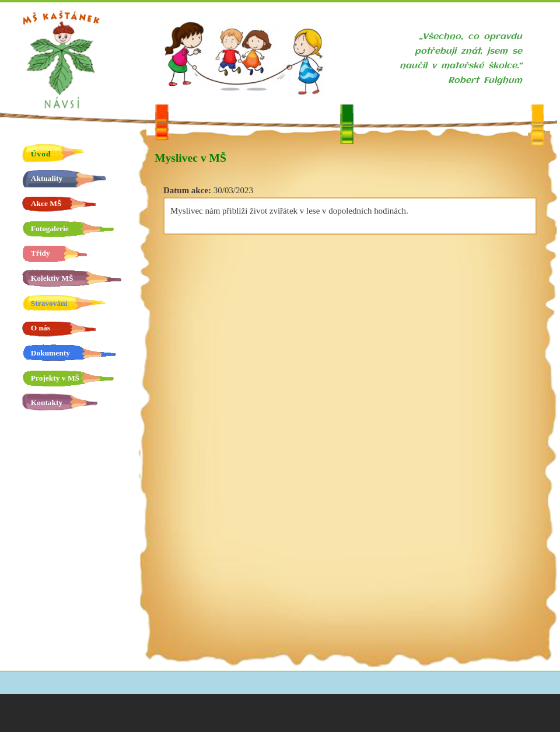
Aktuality (47, 178)
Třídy (41, 253)
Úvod (41, 154)
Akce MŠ (46, 203)
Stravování (49, 303)
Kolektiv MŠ (52, 278)
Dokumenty (50, 353)
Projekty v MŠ (55, 378)
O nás (41, 328)
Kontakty (47, 402)
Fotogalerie (50, 229)
